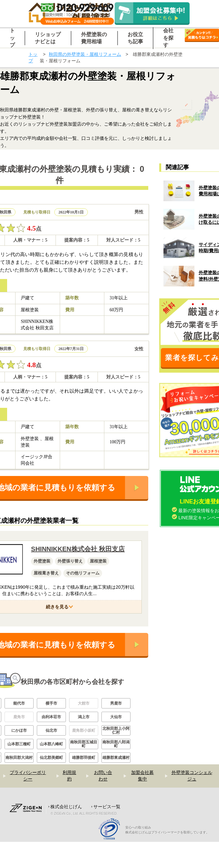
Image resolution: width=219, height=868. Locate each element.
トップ (33, 57)
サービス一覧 (107, 807)
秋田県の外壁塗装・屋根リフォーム (85, 54)
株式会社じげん (66, 807)
